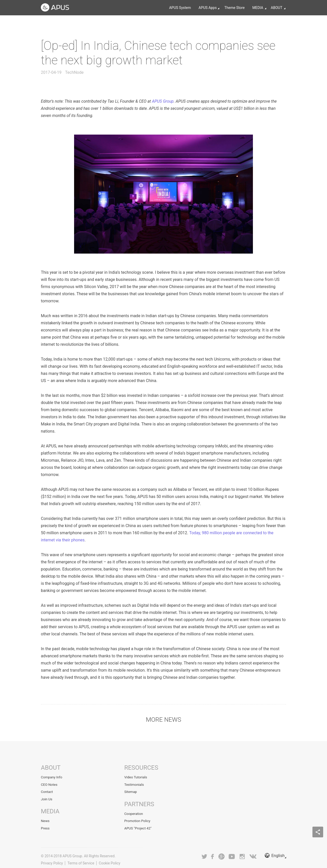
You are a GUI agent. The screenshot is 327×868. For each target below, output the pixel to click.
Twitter (204, 854)
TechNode (74, 72)
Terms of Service (81, 861)
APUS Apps (208, 8)
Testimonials (134, 784)
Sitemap (131, 791)
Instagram (242, 854)
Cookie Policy (110, 861)
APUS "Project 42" (138, 826)
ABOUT (277, 8)
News (45, 819)
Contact (47, 791)
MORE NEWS (163, 720)
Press (45, 826)
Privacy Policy (52, 861)
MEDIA (258, 8)
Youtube (232, 854)
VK (253, 854)
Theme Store (234, 8)
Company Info (52, 777)
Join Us (47, 798)
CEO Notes (49, 784)
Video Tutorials (136, 777)
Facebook (213, 854)
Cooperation (134, 812)
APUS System (180, 8)
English (275, 854)
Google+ (221, 854)
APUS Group (163, 101)
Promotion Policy (138, 819)
